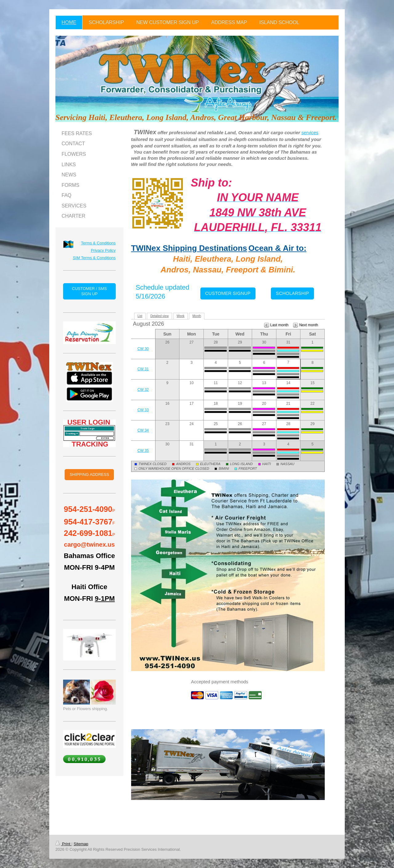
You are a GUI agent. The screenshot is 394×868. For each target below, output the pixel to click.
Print (63, 844)
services (310, 133)
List (140, 316)
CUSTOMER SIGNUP (228, 293)
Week (181, 316)
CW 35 (143, 451)
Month (197, 316)
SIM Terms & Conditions (94, 258)
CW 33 (143, 410)
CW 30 (143, 349)
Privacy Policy (103, 250)
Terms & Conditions (98, 243)
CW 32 (143, 390)
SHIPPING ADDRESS (89, 474)
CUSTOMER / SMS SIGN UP (89, 291)
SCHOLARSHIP (292, 293)
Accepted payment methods (219, 682)
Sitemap (81, 844)
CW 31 (143, 369)
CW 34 (143, 430)
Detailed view (159, 316)
